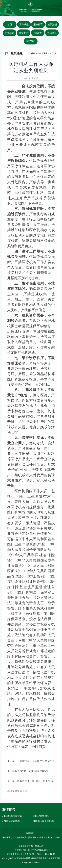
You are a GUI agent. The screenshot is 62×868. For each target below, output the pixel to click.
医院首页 (31, 41)
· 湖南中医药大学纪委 (43, 821)
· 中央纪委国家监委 (12, 816)
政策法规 (52, 24)
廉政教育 (38, 24)
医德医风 (10, 33)
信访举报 (52, 33)
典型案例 (24, 33)
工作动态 (24, 24)
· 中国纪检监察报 (40, 816)
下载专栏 (38, 33)
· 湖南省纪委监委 (11, 821)
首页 (10, 24)
